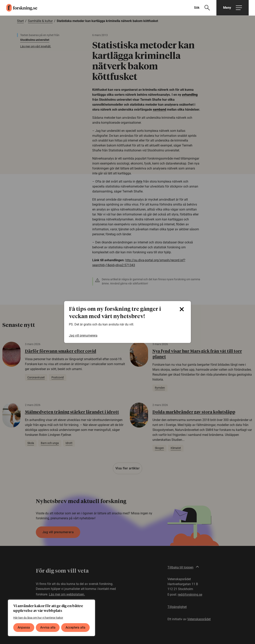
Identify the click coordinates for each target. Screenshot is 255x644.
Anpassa (24, 627)
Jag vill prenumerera (83, 335)
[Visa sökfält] (204, 8)
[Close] (182, 309)
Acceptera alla (75, 627)
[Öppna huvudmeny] (233, 8)
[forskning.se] (19, 8)
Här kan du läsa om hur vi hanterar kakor (38, 618)
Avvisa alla (48, 627)
